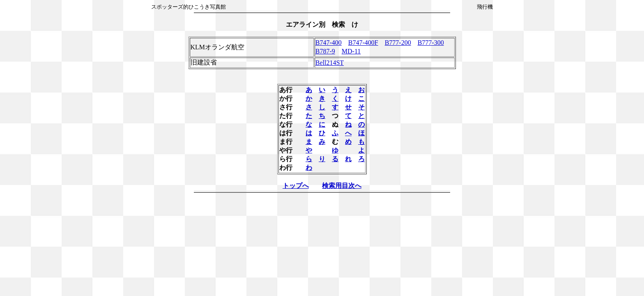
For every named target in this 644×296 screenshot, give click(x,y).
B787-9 (325, 51)
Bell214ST (330, 63)
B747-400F (363, 43)
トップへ (296, 186)
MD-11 (351, 51)
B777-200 (398, 43)
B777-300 (431, 43)
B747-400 (329, 43)
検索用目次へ (342, 186)
